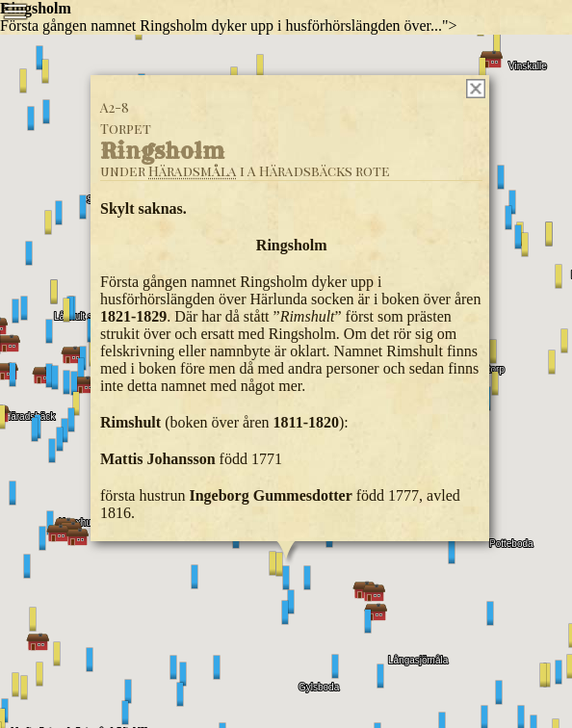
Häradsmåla (193, 171)
